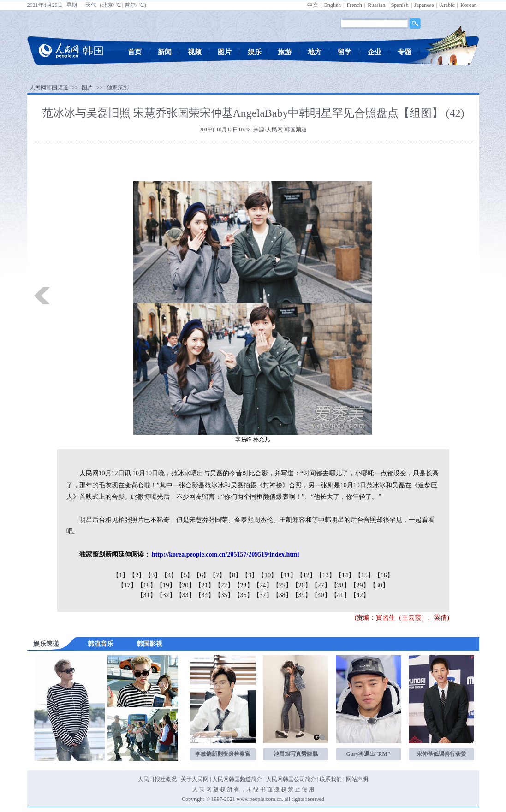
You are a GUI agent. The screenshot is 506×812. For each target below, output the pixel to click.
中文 (313, 5)
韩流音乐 (101, 644)
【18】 (147, 585)
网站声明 (357, 779)
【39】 (302, 595)
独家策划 (118, 88)
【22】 (224, 585)
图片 (225, 52)
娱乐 (255, 52)
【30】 (379, 585)
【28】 (340, 585)
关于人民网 (195, 779)
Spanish (400, 5)
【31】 (147, 595)
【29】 (360, 585)
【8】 (234, 575)
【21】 (205, 585)
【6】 (201, 575)
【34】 (205, 595)
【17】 (127, 585)
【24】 (263, 585)
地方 (315, 52)
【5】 (185, 575)
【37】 (263, 595)
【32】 (166, 595)
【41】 (340, 595)
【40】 (321, 595)
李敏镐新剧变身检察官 (223, 754)
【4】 (169, 575)
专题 (405, 52)
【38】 (282, 595)
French (354, 5)
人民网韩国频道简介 (237, 779)
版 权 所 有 (226, 789)
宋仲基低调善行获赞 (441, 754)
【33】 (185, 595)
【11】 (287, 575)
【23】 (244, 585)
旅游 (285, 52)
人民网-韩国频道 (286, 130)
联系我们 (331, 779)
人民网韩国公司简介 (291, 779)
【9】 (250, 575)
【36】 (244, 595)
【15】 (364, 575)
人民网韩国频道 (49, 88)
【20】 (185, 585)
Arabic (447, 5)
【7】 (217, 575)
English (332, 5)
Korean (468, 5)
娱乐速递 (46, 644)
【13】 (326, 575)
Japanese (424, 5)
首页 (135, 52)
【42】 (360, 595)
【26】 (302, 585)
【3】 (153, 575)
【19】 (166, 585)
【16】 (384, 575)
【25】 (282, 585)
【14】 (345, 575)
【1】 (121, 575)
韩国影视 (149, 644)
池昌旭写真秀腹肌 (296, 754)
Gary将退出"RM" (369, 754)
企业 (375, 52)
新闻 (165, 52)
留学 (345, 52)
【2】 (137, 575)
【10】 (268, 575)
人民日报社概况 (157, 779)
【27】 (321, 585)
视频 (195, 52)
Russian (376, 5)
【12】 (306, 575)
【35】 (224, 595)
